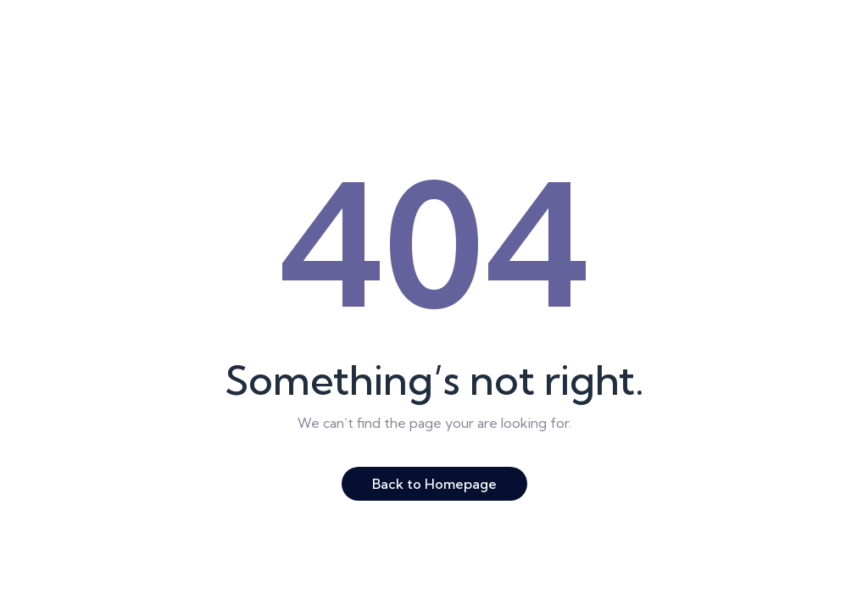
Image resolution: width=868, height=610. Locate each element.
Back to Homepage (434, 484)
